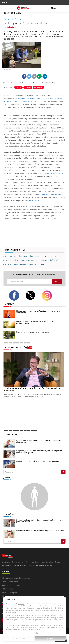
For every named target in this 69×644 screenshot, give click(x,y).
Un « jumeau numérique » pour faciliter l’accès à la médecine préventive (33, 389)
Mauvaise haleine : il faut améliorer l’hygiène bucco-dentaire (40, 530)
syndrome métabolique (54, 173)
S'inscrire (57, 282)
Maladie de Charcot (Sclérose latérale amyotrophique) (38, 461)
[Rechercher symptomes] (63, 541)
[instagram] (48, 296)
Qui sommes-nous (11, 582)
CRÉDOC (18, 87)
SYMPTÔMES (10, 514)
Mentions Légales (10, 592)
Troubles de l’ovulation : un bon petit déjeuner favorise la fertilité (32, 260)
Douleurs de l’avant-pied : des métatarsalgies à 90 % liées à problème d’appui (39, 521)
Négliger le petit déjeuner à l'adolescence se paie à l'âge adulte (31, 256)
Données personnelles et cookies (17, 578)
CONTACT (5, 2)
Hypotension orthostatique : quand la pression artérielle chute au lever (39, 441)
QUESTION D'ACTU (12, 13)
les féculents (34, 200)
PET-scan (28, 87)
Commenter (50, 82)
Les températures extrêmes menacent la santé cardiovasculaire (35, 322)
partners (21, 604)
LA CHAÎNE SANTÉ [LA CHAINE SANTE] (12, 348)
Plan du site (8, 589)
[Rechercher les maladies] (63, 472)
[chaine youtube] (28, 348)
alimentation (38, 87)
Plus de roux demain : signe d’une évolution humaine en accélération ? (38, 312)
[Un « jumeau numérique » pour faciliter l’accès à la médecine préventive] (34, 370)
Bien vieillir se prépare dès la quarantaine (33, 332)
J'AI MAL (8, 478)
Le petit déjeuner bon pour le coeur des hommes (25, 264)
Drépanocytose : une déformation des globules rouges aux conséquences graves (39, 452)
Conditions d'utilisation (13, 585)
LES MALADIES (10, 435)
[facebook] (15, 295)
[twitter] (32, 295)
